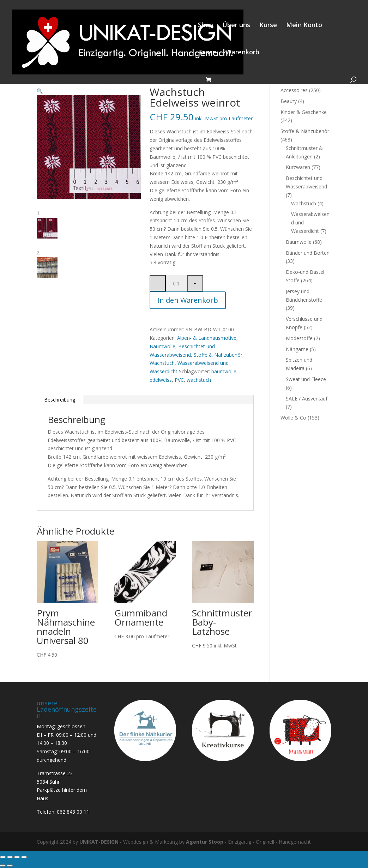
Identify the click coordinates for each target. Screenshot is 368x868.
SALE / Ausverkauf (307, 399)
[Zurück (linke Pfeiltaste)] (3, 866)
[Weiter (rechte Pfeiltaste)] (10, 866)
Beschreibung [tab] (60, 400)
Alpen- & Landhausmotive (207, 338)
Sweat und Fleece (306, 379)
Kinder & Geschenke (304, 112)
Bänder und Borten (308, 253)
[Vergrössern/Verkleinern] (3, 857)
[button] (40, 91)
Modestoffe (299, 338)
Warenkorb (242, 53)
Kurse (268, 26)
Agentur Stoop (205, 842)
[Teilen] (17, 857)
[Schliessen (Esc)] (24, 857)
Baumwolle (162, 346)
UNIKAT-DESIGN (99, 842)
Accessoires (294, 90)
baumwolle (224, 371)
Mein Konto (304, 26)
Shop (206, 26)
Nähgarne (297, 349)
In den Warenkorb (188, 300)
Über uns (236, 26)
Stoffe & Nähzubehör (218, 355)
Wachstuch (162, 363)
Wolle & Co (293, 418)
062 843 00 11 (73, 812)
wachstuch (199, 380)
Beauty (289, 101)
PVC (179, 380)
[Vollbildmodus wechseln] (10, 857)
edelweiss (161, 380)
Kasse (207, 53)
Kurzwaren (298, 167)
